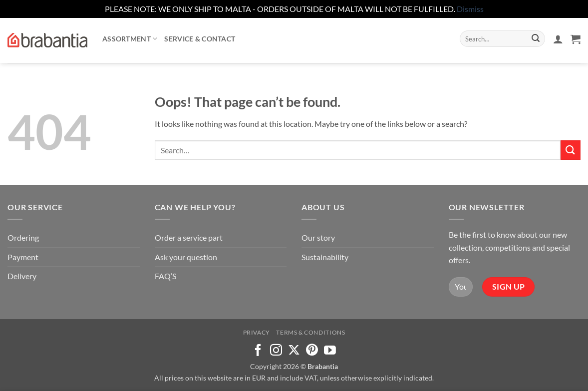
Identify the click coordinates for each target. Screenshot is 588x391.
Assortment (130, 39)
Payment (23, 257)
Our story (318, 237)
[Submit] (536, 39)
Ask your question (186, 257)
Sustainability (325, 257)
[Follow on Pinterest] (312, 351)
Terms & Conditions (310, 332)
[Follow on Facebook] (258, 351)
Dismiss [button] (470, 9)
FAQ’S (165, 276)
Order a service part (189, 237)
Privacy (257, 332)
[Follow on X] (294, 351)
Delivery (22, 276)
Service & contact (200, 39)
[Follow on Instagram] (276, 351)
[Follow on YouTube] (330, 351)
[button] (558, 39)
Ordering (23, 237)
